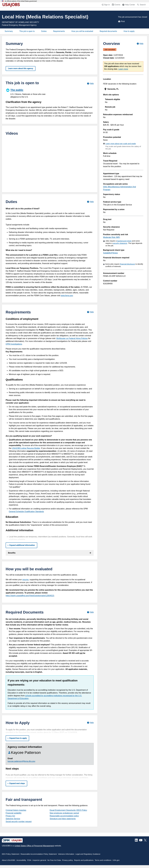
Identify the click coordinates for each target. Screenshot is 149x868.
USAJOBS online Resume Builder (26, 448)
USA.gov (116, 860)
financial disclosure (128, 264)
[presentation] (123, 89)
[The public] (28, 93)
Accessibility (21, 860)
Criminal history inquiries (16, 810)
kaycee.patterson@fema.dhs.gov (21, 761)
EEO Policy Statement (11, 854)
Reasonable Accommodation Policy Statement (39, 854)
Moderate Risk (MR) (111, 237)
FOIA (29, 860)
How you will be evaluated (82, 31)
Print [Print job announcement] (121, 21)
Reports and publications (84, 860)
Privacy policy (67, 860)
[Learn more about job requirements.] (90, 312)
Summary (9, 31)
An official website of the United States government (21, 1)
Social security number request (19, 822)
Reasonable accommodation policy (64, 816)
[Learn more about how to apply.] (90, 723)
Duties (44, 31)
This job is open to (27, 31)
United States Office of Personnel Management (34, 846)
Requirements (59, 31)
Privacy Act (10, 816)
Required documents (108, 31)
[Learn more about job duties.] (90, 202)
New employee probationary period (64, 813)
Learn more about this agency (21, 68)
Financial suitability (14, 813)
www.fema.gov (67, 296)
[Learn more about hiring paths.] (90, 83)
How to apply (129, 31)
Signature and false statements (63, 819)
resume (25, 580)
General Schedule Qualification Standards (26, 512)
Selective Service (13, 819)
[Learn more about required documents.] (90, 612)
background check (124, 241)
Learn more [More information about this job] (123, 69)
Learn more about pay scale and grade (121, 144)
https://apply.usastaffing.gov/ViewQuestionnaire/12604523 (30, 596)
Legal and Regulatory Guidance (88, 854)
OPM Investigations (14, 344)
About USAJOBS (9, 860)
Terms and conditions (103, 860)
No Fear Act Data (54, 860)
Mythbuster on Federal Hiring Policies (72, 338)
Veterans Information (66, 854)
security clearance (120, 243)
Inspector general (39, 860)
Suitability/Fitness (110, 253)
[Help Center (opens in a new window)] (129, 5)
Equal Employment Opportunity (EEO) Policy (68, 810)
